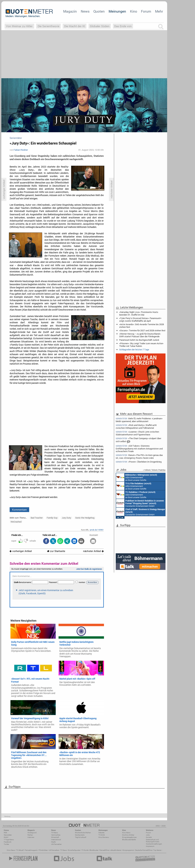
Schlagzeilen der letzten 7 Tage (134, 349)
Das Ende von (123, 26)
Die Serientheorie (49, 26)
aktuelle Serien (116, 850)
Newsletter (8, 835)
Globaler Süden (100, 26)
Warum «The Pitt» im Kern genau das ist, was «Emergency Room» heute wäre (139, 456)
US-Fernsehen (56, 844)
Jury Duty (66, 518)
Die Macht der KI (75, 26)
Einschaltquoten (74, 850)
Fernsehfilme (104, 850)
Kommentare (19, 510)
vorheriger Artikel (21, 551)
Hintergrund (32, 833)
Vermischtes (56, 835)
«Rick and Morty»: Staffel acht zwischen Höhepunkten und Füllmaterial (136, 426)
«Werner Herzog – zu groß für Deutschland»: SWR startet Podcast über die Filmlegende (140, 335)
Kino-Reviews (104, 837)
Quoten (99, 11)
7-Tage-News (9, 840)
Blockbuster (94, 850)
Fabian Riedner (21, 150)
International (56, 840)
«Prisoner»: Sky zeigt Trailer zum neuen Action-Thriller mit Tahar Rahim (141, 345)
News (85, 11)
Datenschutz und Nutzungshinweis (153, 841)
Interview (31, 837)
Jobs (148, 835)
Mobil (6, 837)
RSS (5, 833)
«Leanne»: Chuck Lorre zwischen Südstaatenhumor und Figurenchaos (137, 433)
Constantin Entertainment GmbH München (140, 503)
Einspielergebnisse (129, 837)
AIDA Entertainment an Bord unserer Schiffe (137, 477)
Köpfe (53, 842)
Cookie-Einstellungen (154, 844)
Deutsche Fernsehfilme (144, 850)
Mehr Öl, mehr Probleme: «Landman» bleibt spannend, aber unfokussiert (139, 420)
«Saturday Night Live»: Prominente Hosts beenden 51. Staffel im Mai (139, 313)
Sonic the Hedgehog (85, 518)
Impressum (150, 846)
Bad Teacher (37, 518)
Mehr (159, 11)
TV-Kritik (102, 835)
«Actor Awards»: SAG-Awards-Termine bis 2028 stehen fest (142, 326)
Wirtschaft (55, 837)
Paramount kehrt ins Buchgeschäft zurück (139, 340)
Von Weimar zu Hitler (19, 26)
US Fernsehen (54, 850)
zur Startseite (56, 551)
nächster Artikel (93, 551)
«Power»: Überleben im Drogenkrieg (139, 462)
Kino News (11, 850)
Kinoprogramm (128, 850)
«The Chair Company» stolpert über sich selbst (138, 440)
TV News (64, 850)
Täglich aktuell (81, 837)
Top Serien (157, 850)
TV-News (55, 833)
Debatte (101, 833)
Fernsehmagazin (31, 850)
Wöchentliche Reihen (83, 833)
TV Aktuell (20, 850)
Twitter (6, 844)
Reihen (30, 835)
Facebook (8, 842)
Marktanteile (80, 835)
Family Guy (52, 518)
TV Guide (85, 850)
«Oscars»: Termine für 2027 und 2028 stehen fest (142, 330)
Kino (134, 11)
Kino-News (126, 833)
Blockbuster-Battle (129, 840)
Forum (146, 11)
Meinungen (117, 11)
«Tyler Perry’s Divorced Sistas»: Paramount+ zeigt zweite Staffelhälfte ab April (140, 319)
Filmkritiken (43, 850)
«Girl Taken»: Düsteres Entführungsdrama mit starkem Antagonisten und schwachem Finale (139, 448)
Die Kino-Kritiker (128, 835)
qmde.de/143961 (97, 530)
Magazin (70, 11)
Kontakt (149, 837)
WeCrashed (16, 522)
